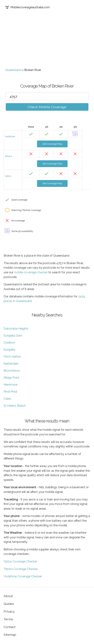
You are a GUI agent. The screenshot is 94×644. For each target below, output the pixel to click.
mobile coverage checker (31, 272)
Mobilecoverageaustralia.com (28, 7)
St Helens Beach (15, 406)
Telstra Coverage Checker (21, 569)
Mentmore (11, 385)
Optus (8, 176)
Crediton (9, 343)
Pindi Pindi (10, 392)
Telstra (8, 156)
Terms (8, 619)
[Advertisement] (47, 41)
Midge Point (12, 378)
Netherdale (11, 364)
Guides (9, 604)
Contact (10, 627)
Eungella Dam (13, 336)
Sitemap (10, 635)
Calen (7, 399)
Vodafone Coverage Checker (23, 576)
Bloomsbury (12, 371)
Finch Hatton (12, 357)
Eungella (9, 350)
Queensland (13, 70)
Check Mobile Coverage (47, 107)
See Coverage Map (52, 144)
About (8, 596)
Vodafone (10, 136)
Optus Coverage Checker (20, 561)
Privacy (9, 611)
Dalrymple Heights (16, 329)
